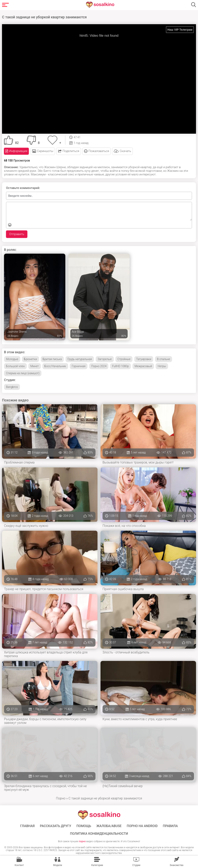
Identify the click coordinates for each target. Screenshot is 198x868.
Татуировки (144, 358)
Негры (162, 366)
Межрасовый (143, 366)
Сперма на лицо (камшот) (23, 373)
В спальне (164, 358)
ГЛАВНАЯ (27, 825)
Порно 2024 (99, 366)
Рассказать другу (55, 825)
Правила (170, 825)
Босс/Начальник (55, 366)
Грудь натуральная (80, 358)
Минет (35, 366)
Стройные (124, 358)
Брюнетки (30, 358)
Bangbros (12, 386)
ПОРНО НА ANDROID (142, 825)
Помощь (84, 825)
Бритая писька (52, 358)
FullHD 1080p (121, 366)
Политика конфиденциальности (99, 833)
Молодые (12, 358)
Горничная (79, 366)
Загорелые (105, 358)
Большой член (15, 366)
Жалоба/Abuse (109, 825)
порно (82, 841)
